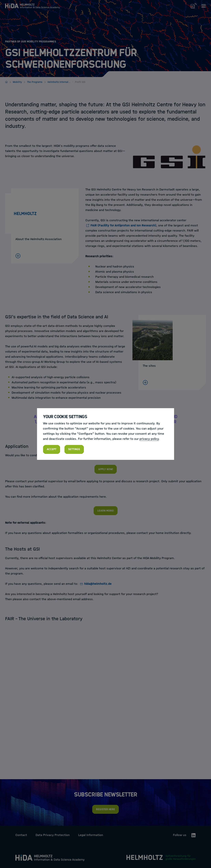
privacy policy (149, 439)
